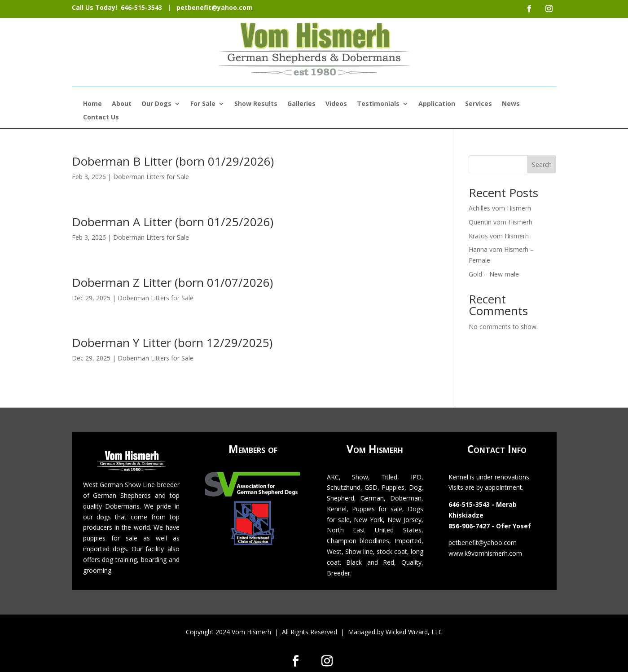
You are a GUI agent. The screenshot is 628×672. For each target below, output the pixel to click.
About (122, 104)
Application (437, 104)
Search (542, 165)
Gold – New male (494, 274)
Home (92, 104)
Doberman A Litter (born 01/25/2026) (173, 222)
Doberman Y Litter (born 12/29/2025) (172, 343)
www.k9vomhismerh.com (485, 553)
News (511, 104)
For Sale (203, 104)
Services (479, 104)
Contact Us (101, 118)
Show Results (256, 104)
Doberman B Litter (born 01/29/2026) (173, 161)
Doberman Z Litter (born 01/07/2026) (172, 282)
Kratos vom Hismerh (499, 236)
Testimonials (378, 104)
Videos (336, 104)
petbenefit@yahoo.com (215, 7)
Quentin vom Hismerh (501, 222)
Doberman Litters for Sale (151, 177)
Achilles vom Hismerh (500, 208)
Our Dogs (156, 104)
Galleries (301, 104)
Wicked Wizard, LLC (414, 632)
